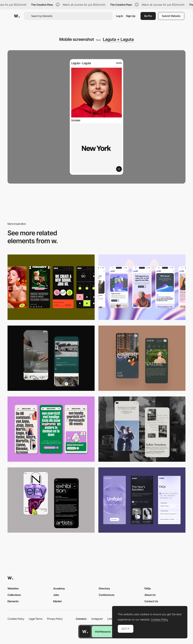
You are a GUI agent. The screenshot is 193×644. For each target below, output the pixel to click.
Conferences (107, 595)
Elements (13, 601)
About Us (150, 595)
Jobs (56, 595)
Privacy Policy (55, 619)
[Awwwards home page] (85, 632)
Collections (14, 595)
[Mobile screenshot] (142, 429)
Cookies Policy (16, 619)
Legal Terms (36, 619)
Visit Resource (103, 632)
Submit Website (171, 16)
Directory (104, 588)
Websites (13, 588)
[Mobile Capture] (51, 500)
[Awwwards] (17, 16)
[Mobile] (51, 287)
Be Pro (148, 16)
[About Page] (51, 358)
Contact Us (151, 601)
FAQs (148, 588)
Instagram (97, 619)
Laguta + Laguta (118, 39)
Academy (59, 588)
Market (57, 601)
